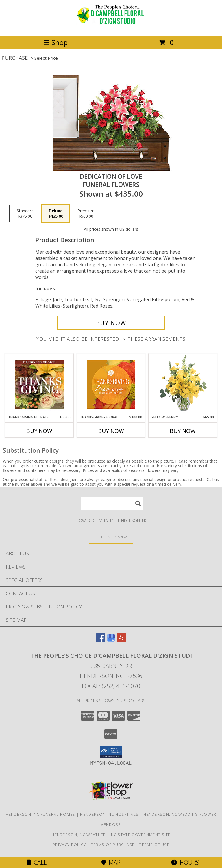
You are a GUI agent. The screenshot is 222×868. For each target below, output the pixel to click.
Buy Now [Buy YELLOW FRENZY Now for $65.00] (183, 431)
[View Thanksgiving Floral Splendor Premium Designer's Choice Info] (111, 384)
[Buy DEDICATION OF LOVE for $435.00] (111, 323)
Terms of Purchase (113, 845)
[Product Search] (112, 503)
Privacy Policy (69, 845)
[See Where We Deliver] (111, 537)
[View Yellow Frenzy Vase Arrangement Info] (183, 384)
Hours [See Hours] (185, 862)
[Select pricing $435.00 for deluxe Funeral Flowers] (56, 213)
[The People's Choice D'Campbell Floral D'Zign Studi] (111, 27)
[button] (111, 752)
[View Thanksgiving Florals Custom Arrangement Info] (39, 384)
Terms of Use (154, 845)
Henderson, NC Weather (79, 835)
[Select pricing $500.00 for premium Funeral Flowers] (86, 213)
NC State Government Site (141, 835)
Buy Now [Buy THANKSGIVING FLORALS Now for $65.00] (39, 431)
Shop (55, 42)
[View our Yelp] (121, 641)
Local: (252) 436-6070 (111, 686)
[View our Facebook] (101, 641)
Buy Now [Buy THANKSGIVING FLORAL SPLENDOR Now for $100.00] (111, 431)
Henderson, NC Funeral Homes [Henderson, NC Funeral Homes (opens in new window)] (40, 814)
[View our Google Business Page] (111, 641)
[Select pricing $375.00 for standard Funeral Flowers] (25, 213)
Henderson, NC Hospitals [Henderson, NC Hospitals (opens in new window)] (109, 814)
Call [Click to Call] (37, 862)
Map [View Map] (111, 862)
